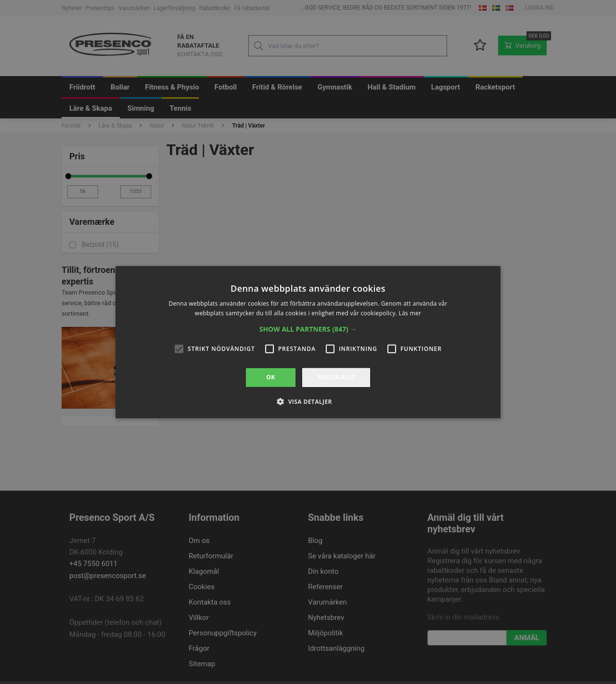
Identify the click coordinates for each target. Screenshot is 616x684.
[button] (308, 329)
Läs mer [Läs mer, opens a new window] (410, 313)
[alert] (308, 342)
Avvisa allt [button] (336, 377)
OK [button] (270, 377)
